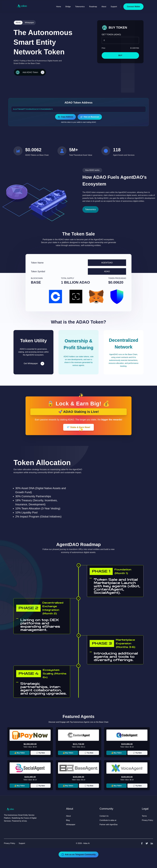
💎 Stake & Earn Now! (78, 427)
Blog (68, 820)
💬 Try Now (41, 753)
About (104, 7)
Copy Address (65, 117)
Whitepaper (29, 23)
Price (103, 48)
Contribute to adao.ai (108, 820)
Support (114, 7)
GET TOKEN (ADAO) (111, 35)
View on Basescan (90, 117)
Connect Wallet (133, 7)
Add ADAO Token (31, 72)
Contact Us (104, 816)
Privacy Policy (147, 820)
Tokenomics (80, 7)
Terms (144, 816)
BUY (120, 55)
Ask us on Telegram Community (78, 855)
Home (59, 7)
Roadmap (93, 7)
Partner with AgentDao (109, 825)
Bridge (68, 7)
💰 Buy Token (20, 753)
